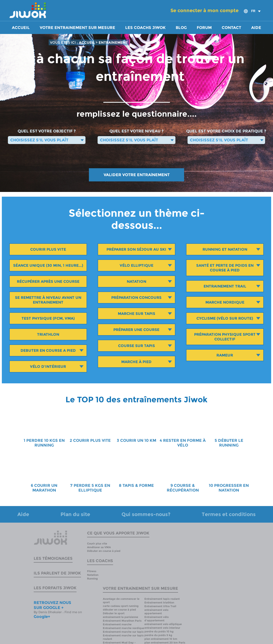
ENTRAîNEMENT (113, 42)
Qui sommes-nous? (146, 514)
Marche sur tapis (136, 314)
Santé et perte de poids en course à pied (225, 268)
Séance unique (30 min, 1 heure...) (48, 265)
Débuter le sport (114, 613)
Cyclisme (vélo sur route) (225, 318)
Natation (136, 281)
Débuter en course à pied (104, 551)
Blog (181, 28)
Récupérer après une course (48, 281)
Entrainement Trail (225, 286)
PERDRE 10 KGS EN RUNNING (45, 443)
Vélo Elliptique (136, 265)
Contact (231, 28)
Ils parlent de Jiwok (57, 573)
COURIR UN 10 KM (138, 440)
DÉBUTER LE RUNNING (231, 443)
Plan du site (75, 514)
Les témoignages (53, 558)
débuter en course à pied (119, 610)
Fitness (92, 571)
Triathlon (48, 334)
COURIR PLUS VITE (92, 440)
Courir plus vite (48, 249)
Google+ (42, 616)
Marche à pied (136, 362)
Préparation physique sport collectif (225, 337)
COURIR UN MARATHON (45, 488)
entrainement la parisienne (120, 617)
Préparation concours (136, 298)
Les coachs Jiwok (145, 28)
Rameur (225, 355)
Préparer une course (136, 330)
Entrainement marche (117, 624)
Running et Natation (225, 249)
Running (92, 579)
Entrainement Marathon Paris (122, 621)
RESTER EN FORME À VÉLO (184, 443)
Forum (204, 28)
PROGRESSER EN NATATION (231, 488)
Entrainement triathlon (159, 603)
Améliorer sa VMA (99, 547)
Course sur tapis (136, 346)
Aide (256, 28)
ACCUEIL (87, 42)
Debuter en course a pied (48, 350)
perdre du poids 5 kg (158, 635)
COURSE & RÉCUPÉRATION (183, 488)
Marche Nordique (225, 302)
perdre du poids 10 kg (159, 631)
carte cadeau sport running (121, 606)
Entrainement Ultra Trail (160, 606)
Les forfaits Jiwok (55, 588)
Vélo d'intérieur (48, 366)
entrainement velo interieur (162, 628)
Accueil (21, 28)
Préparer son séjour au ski (136, 249)
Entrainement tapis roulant (162, 599)
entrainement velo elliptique (163, 624)
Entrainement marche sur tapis (123, 632)
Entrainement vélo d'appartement (156, 619)
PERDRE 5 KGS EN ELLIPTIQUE (92, 488)
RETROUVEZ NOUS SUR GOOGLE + (52, 605)
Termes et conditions (229, 514)
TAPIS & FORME (138, 486)
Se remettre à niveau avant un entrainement (48, 300)
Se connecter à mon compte (204, 11)
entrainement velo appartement (156, 612)
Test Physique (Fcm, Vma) (48, 318)
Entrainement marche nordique (123, 628)
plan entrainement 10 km (161, 639)
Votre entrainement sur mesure (77, 28)
